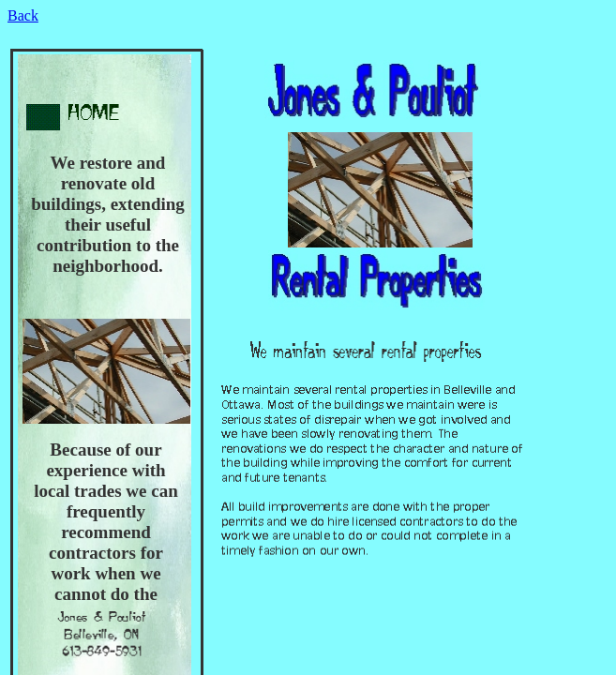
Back (23, 15)
